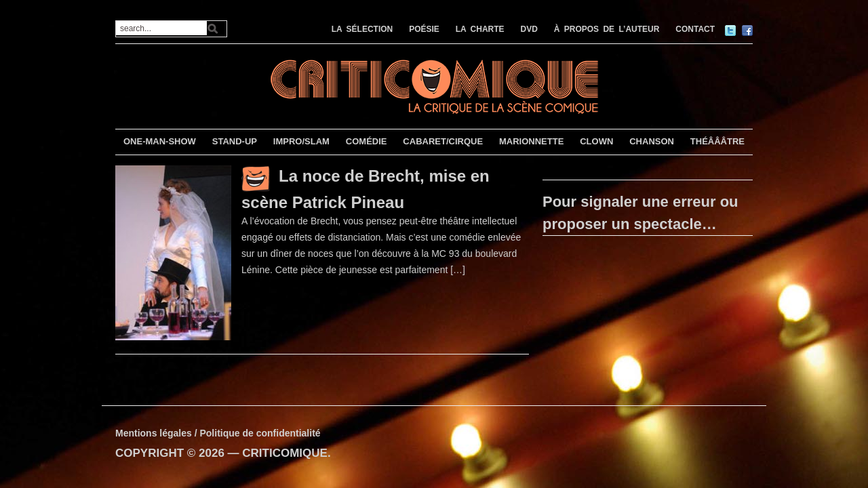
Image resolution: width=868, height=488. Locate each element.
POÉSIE (424, 29)
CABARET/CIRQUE (443, 141)
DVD (529, 29)
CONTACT (695, 29)
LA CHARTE (480, 29)
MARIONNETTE (531, 141)
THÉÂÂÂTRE (717, 141)
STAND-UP (235, 141)
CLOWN (596, 141)
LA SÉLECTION (362, 29)
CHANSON (652, 141)
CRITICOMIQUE (285, 453)
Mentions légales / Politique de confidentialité (218, 433)
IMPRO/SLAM (301, 141)
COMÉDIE (367, 141)
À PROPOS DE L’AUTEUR (607, 29)
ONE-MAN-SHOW (160, 141)
